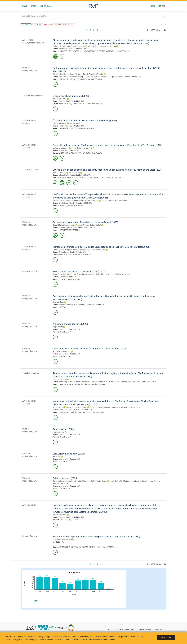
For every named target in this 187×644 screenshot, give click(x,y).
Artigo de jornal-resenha (33, 96)
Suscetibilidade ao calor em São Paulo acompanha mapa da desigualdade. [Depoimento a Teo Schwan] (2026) (107, 145)
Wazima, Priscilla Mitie (73, 481)
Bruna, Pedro (82, 274)
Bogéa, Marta (58, 327)
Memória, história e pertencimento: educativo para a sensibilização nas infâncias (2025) (96, 537)
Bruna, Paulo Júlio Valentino (63, 274)
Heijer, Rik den (101, 274)
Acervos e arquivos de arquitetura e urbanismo (76, 305)
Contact (159, 629)
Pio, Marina (124, 481)
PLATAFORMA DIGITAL (113, 178)
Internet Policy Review (67, 175)
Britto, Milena (79, 201)
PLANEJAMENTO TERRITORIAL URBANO (88, 104)
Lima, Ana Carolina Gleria (62, 539)
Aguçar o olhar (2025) (64, 429)
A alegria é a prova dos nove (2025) (70, 324)
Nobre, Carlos (58, 407)
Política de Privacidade (124, 629)
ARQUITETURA (66, 104)
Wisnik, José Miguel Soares (63, 201)
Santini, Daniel (74, 173)
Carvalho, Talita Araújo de (62, 250)
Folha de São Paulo (66, 101)
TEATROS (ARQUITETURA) (70, 279)
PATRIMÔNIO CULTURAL (69, 547)
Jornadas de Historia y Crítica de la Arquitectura (128, 382)
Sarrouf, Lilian (109, 407)
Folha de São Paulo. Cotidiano (70, 410)
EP (84, 49)
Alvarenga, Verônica (60, 483)
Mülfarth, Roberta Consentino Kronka (102, 46)
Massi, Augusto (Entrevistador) (89, 225)
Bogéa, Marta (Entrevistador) (64, 225)
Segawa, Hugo (58, 302)
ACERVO (63, 307)
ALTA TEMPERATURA (68, 153)
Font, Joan (91, 274)
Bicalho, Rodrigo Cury (81, 250)
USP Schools (46, 6)
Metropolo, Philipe (114, 274)
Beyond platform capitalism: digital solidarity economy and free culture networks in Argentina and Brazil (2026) (108, 170)
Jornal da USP (64, 150)
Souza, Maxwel (121, 407)
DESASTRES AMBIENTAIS (94, 412)
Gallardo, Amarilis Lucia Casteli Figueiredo (69, 46)
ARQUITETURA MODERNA (70, 230)
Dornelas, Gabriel (153, 481)
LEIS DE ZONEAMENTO (83, 255)
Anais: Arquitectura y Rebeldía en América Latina (77, 382)
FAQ (109, 629)
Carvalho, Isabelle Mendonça (64, 74)
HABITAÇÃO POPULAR (97, 384)
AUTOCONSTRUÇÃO (80, 384)
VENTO (81, 412)
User (153, 6)
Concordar (166, 638)
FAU (87, 49)
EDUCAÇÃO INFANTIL (88, 547)
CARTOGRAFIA (96, 79)
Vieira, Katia (127, 274)
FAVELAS (99, 153)
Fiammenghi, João (60, 379)
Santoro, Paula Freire (97, 250)
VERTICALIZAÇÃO (67, 255)
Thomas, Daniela (108, 201)
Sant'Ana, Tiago (121, 201)
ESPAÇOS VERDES (123, 51)
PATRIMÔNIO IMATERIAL (106, 547)
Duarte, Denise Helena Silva (82, 148)
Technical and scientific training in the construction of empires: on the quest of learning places (94, 77)
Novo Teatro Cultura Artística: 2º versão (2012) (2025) (80, 271)
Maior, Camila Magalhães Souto (94, 481)
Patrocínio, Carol (134, 407)
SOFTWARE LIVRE (96, 178)
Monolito (62, 277)
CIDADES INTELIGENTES (69, 51)
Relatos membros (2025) (65, 478)
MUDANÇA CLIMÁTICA (86, 153)
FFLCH (86, 203)
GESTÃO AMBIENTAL (107, 51)
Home (25, 6)
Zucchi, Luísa (114, 481)
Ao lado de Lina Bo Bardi (68, 228)
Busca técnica (145, 629)
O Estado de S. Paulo (67, 203)
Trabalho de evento (31, 373)
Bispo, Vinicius (58, 481)
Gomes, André (75, 123)
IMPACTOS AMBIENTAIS (89, 51)
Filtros (26, 25)
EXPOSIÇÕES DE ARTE (69, 206)
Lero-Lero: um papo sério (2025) (69, 454)
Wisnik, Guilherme (60, 99)
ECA (86, 175)
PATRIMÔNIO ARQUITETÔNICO (72, 128)
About (34, 6)
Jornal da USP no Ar (66, 49)
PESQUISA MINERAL (68, 79)
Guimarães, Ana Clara (138, 481)
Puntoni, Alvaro (58, 432)
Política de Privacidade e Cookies (100, 640)
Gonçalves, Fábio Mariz (62, 351)
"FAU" (38, 25)
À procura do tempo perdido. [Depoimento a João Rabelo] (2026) (85, 121)
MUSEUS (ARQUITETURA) (70, 520)
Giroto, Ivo (57, 456)
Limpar (164, 25)
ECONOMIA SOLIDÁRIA (69, 178)
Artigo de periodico (31, 170)
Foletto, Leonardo (59, 173)
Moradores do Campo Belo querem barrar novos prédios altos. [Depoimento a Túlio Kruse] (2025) (101, 247)
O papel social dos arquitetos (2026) (71, 96)
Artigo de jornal (29, 505)
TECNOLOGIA (84, 178)
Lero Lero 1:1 (64, 329)
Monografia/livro (30, 536)
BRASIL (81, 206)
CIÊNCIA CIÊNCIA (83, 79)
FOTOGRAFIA (89, 128)
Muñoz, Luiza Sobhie (61, 148)
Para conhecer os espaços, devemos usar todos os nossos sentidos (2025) (90, 349)
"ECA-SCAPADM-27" (64, 25)
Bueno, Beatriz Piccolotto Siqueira (90, 74)
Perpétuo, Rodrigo (97, 407)
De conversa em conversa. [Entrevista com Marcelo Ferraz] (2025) (85, 222)
